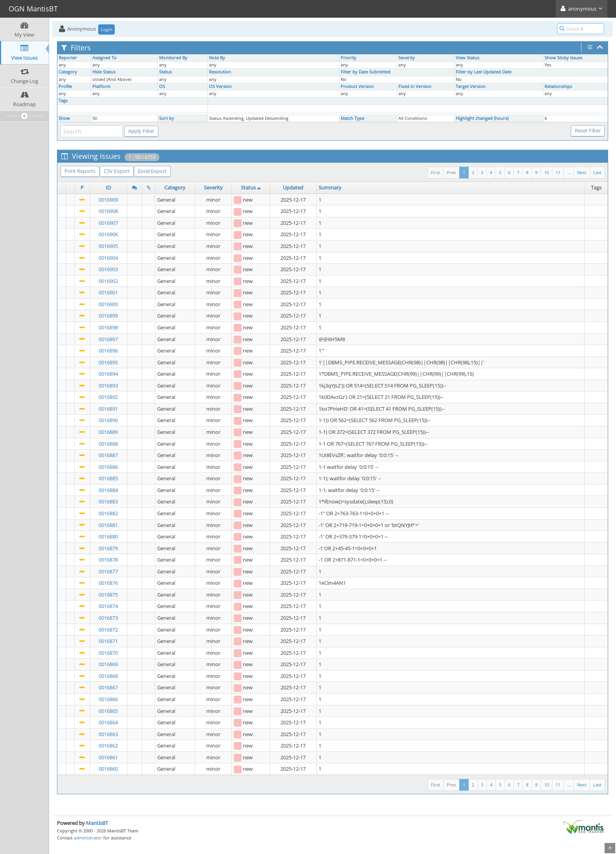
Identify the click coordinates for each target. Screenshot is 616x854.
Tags (63, 101)
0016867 (108, 687)
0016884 (108, 490)
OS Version (220, 86)
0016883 (108, 501)
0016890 (108, 420)
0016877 (108, 571)
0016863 (108, 734)
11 (558, 172)
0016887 (108, 455)
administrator (88, 838)
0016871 (108, 641)
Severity (407, 58)
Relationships (558, 86)
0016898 (108, 327)
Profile (65, 86)
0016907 (108, 223)
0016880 (108, 536)
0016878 (108, 560)
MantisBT (97, 823)
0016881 (108, 525)
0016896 (108, 351)
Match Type (352, 118)
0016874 (108, 606)
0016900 (108, 304)
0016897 (108, 339)
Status (165, 72)
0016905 (108, 246)
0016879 (108, 548)
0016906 (108, 234)
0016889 (108, 432)
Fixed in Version (415, 86)
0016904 (108, 258)
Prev (451, 172)
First (435, 172)
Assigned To (104, 58)
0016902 (108, 281)
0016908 (108, 211)
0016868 (108, 676)
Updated (293, 187)
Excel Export (152, 171)
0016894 (108, 374)
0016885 (108, 478)
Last (597, 172)
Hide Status (104, 72)
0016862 (108, 746)
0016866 (108, 699)
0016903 (108, 269)
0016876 (108, 583)
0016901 (108, 292)
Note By (217, 58)
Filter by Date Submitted (366, 72)
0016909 (108, 200)
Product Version (357, 86)
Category (68, 72)
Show (64, 118)
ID (108, 187)
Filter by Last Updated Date (484, 72)
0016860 (108, 769)
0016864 (108, 722)
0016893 (108, 386)
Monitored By (173, 58)
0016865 (108, 711)
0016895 (108, 362)
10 (546, 172)
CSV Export (117, 171)
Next (582, 172)
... (569, 172)
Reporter (68, 58)
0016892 (108, 397)
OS (162, 86)
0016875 (108, 595)
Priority (348, 58)
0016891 (108, 409)
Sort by (167, 118)
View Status (467, 58)
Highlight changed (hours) (482, 118)
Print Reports (80, 171)
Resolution (220, 72)
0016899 (108, 316)
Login (106, 29)
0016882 (108, 513)
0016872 (108, 630)
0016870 (108, 653)
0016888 (108, 444)
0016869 (108, 664)
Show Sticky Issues (563, 58)
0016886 (108, 467)
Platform (101, 86)
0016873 (108, 618)
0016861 (108, 757)
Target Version (471, 86)
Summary (330, 187)
